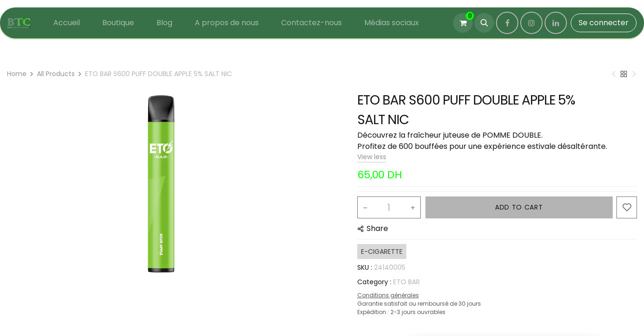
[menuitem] (67, 23)
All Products (56, 74)
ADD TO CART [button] (519, 207)
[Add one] (413, 208)
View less (372, 157)
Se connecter (604, 23)
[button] (484, 23)
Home (17, 74)
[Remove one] (365, 208)
